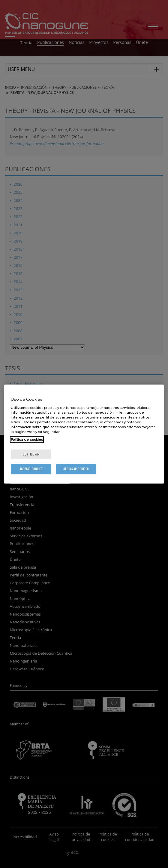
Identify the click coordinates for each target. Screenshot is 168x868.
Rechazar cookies (76, 469)
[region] (84, 434)
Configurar (31, 454)
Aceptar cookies (31, 469)
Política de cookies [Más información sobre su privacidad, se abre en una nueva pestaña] (27, 440)
